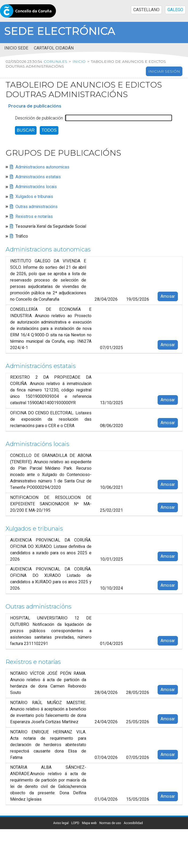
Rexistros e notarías (34, 217)
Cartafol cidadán (54, 48)
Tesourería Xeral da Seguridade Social (51, 226)
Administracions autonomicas (42, 167)
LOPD (75, 823)
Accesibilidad (133, 823)
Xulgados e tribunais (34, 197)
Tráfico (22, 236)
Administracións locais (36, 187)
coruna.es (55, 61)
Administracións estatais (38, 177)
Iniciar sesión (164, 71)
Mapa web (89, 823)
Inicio (79, 61)
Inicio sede (16, 48)
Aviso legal (61, 823)
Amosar (168, 296)
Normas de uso (110, 823)
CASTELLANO (146, 10)
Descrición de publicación (39, 118)
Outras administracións (37, 206)
